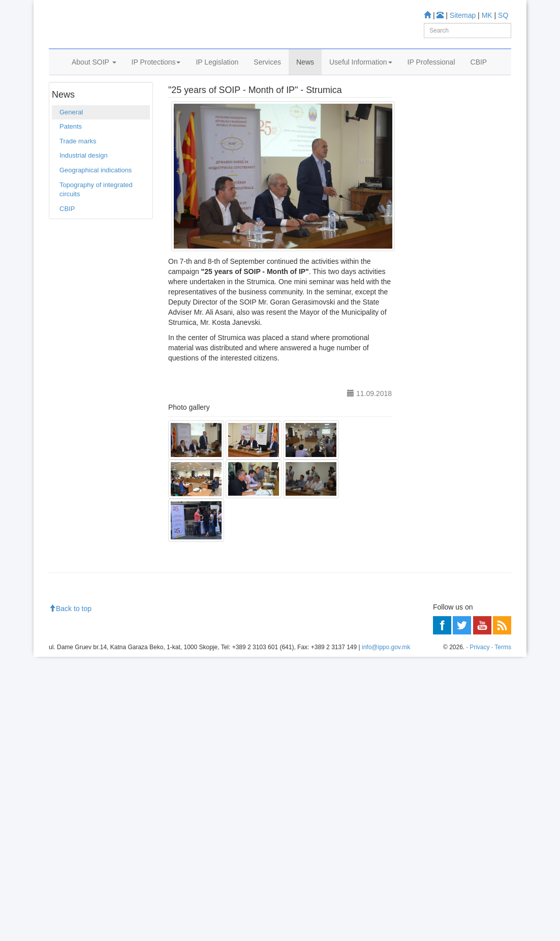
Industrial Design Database (453, 269)
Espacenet (443, 301)
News (305, 75)
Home (65, 101)
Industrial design (84, 186)
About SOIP (94, 75)
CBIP (479, 75)
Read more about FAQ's (447, 479)
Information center (438, 406)
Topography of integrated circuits (96, 220)
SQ (503, 15)
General (116, 101)
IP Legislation (217, 75)
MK (487, 15)
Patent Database (453, 239)
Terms (503, 931)
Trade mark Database (460, 252)
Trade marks (78, 172)
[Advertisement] (459, 667)
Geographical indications (96, 201)
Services (267, 75)
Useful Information (361, 75)
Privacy (479, 931)
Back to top (70, 892)
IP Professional (431, 75)
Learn (420, 182)
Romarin (440, 314)
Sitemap (463, 15)
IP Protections (156, 75)
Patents (71, 157)
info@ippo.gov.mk (386, 931)
